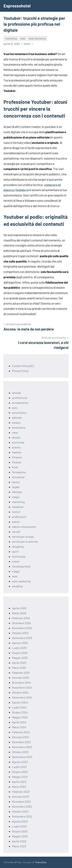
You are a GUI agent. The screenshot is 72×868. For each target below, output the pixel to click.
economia (18, 442)
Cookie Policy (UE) (23, 366)
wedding (17, 586)
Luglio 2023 (19, 767)
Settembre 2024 (22, 697)
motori (16, 512)
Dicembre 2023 (21, 742)
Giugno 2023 (20, 772)
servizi (16, 532)
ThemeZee (41, 862)
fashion (17, 452)
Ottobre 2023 (20, 752)
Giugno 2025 (20, 653)
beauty (16, 422)
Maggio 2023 (20, 777)
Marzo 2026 (19, 613)
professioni (19, 517)
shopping (18, 546)
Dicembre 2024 (21, 682)
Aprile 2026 (19, 608)
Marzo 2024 (19, 727)
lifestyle (17, 492)
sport (15, 551)
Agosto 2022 (20, 821)
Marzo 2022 (19, 846)
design (16, 437)
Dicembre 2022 (21, 801)
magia (16, 497)
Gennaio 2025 (21, 678)
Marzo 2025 (19, 668)
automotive (19, 413)
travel (16, 561)
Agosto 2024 (20, 702)
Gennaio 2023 (21, 797)
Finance (17, 457)
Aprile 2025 (19, 663)
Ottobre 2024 (20, 692)
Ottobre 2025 (20, 633)
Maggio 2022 (20, 836)
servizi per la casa (23, 537)
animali (16, 393)
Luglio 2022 (19, 826)
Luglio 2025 (19, 648)
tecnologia (19, 556)
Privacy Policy (20, 371)
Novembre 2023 (22, 747)
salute (16, 522)
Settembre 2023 (22, 757)
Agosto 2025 (20, 643)
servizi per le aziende (25, 542)
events (16, 447)
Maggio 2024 (20, 717)
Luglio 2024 (19, 707)
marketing (11, 38)
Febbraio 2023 (21, 792)
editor (27, 44)
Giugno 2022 (20, 831)
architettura (20, 398)
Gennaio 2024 (21, 737)
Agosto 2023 (20, 762)
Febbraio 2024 (21, 732)
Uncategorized (21, 566)
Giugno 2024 (20, 712)
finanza (17, 462)
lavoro (16, 482)
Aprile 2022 (19, 841)
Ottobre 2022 (20, 811)
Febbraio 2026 (21, 618)
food (15, 467)
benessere (19, 427)
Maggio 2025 (20, 658)
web (23, 38)
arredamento (20, 403)
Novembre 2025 (22, 628)
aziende (17, 418)
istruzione (18, 477)
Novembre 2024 (22, 687)
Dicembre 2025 (21, 623)
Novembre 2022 (22, 806)
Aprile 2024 (19, 722)
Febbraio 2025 (21, 673)
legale (16, 487)
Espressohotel (17, 6)
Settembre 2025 (22, 638)
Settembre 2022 (22, 816)
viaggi (16, 571)
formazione (19, 472)
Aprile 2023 (19, 782)
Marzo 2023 (19, 787)
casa (15, 432)
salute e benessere (24, 527)
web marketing (37, 38)
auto (15, 408)
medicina (18, 507)
